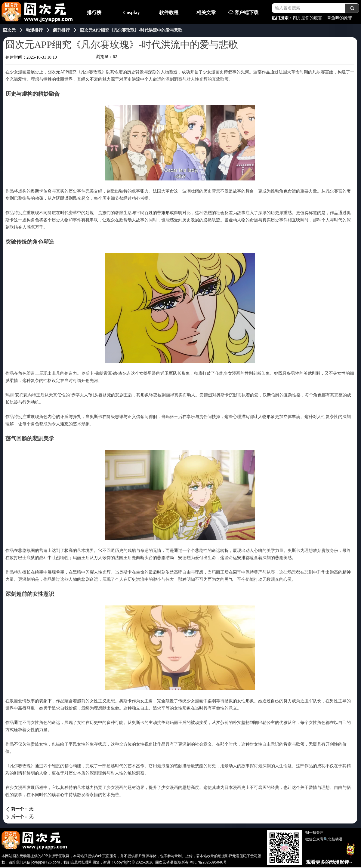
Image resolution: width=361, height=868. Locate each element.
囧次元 (9, 30)
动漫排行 (34, 30)
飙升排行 (61, 30)
